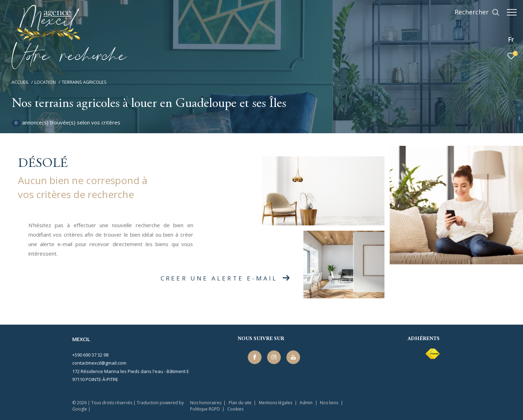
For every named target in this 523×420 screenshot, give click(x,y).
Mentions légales (276, 403)
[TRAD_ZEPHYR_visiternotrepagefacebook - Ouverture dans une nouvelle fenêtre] (254, 356)
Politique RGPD (205, 409)
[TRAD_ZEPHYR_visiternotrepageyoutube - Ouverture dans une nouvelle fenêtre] (292, 356)
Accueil (20, 82)
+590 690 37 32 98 (90, 355)
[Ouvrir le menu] (512, 12)
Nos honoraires (206, 403)
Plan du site (241, 403)
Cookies (235, 409)
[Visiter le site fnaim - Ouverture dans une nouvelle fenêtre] (433, 354)
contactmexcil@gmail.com (99, 363)
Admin (307, 403)
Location (45, 82)
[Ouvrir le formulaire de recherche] (474, 12)
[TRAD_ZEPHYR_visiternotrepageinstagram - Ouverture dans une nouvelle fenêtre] (273, 356)
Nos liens (330, 403)
